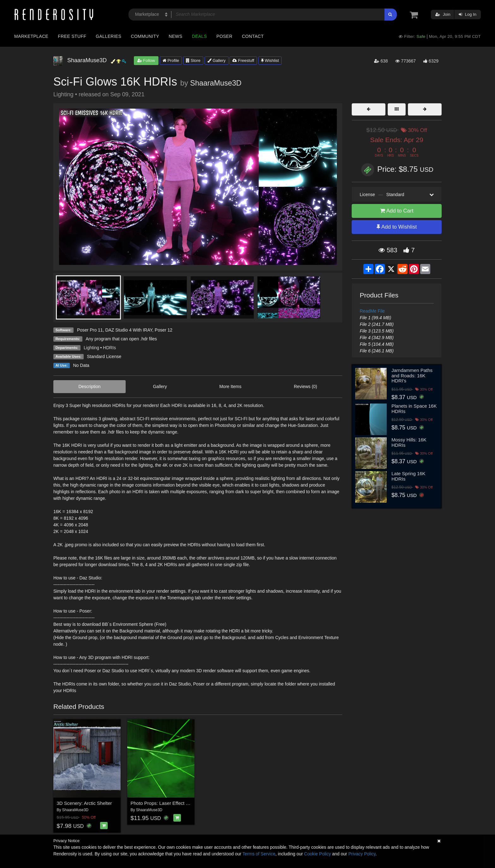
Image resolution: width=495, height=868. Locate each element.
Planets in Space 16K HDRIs (414, 409)
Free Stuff (72, 36)
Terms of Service (259, 854)
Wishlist (270, 60)
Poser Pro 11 (90, 330)
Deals (200, 36)
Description (89, 386)
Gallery (217, 60)
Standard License (104, 356)
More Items (230, 386)
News (175, 36)
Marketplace (31, 36)
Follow (146, 60)
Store (193, 60)
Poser (224, 36)
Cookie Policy (317, 854)
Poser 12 (164, 330)
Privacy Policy (362, 854)
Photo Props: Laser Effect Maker (165, 803)
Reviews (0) (306, 386)
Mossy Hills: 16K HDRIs (409, 442)
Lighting (91, 348)
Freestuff (243, 60)
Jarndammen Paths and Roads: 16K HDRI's (412, 375)
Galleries (108, 36)
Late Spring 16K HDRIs (409, 476)
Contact (253, 36)
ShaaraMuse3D (216, 83)
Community (145, 36)
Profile (171, 60)
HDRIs (109, 348)
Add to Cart (397, 211)
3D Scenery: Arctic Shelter (84, 803)
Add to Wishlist (397, 227)
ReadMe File (372, 311)
